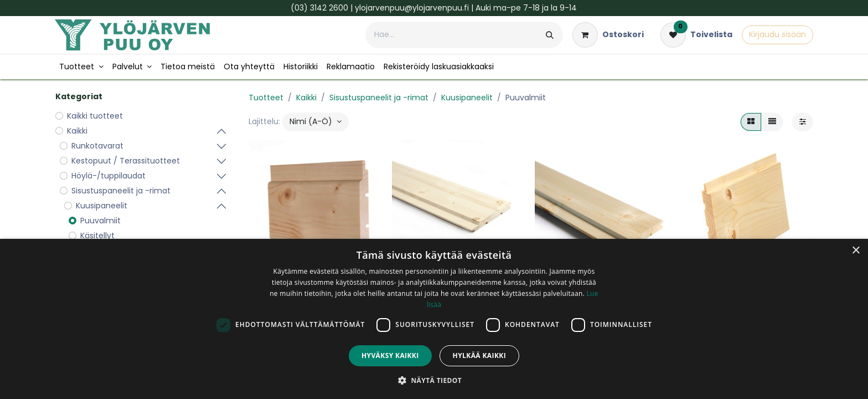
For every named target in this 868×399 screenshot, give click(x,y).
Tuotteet (266, 98)
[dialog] (434, 319)
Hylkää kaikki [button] (479, 355)
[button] (316, 122)
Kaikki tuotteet (95, 116)
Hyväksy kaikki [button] (390, 355)
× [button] (856, 251)
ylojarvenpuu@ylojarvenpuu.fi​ (412, 8)
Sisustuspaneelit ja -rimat (379, 98)
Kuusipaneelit (467, 98)
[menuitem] (81, 67)
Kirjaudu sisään (777, 34)
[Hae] (550, 35)
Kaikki (306, 98)
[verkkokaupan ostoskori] (608, 35)
